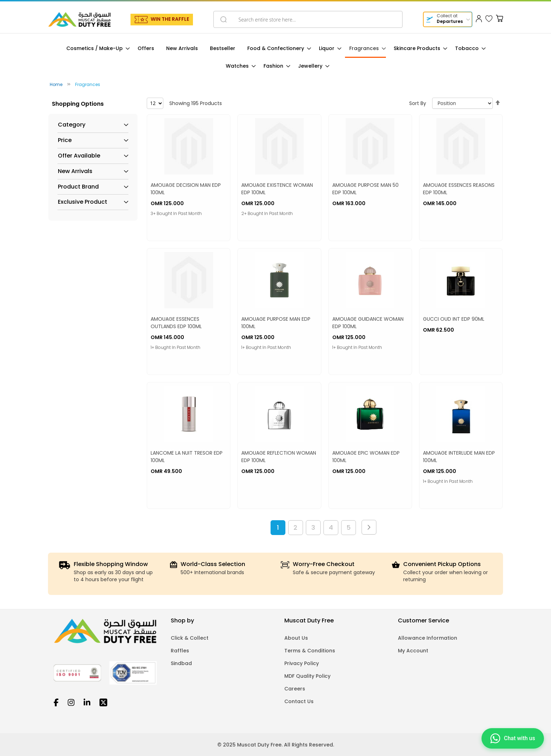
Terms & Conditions (310, 651)
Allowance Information (428, 638)
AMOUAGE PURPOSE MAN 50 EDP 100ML (365, 189)
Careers (295, 689)
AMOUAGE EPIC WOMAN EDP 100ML (366, 457)
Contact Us (299, 701)
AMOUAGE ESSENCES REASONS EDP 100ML (459, 189)
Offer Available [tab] (79, 156)
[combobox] (308, 19)
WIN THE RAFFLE (170, 19)
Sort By (418, 103)
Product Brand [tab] (78, 187)
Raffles (180, 651)
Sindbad (181, 663)
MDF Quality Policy (307, 676)
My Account (413, 651)
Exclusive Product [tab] (83, 202)
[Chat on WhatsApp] (513, 738)
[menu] (275, 57)
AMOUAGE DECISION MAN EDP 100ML (186, 189)
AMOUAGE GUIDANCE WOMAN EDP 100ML (368, 323)
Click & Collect (190, 638)
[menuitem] (96, 48)
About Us (296, 638)
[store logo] (79, 19)
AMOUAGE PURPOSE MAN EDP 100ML (276, 323)
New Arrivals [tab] (75, 171)
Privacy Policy (302, 663)
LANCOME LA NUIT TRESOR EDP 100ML (187, 457)
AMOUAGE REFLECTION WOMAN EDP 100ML (279, 457)
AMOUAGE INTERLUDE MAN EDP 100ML (459, 457)
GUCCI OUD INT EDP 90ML (454, 319)
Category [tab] (72, 125)
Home (57, 84)
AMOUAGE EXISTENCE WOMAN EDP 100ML (277, 189)
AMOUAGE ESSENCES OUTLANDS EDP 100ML (176, 323)
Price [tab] (65, 140)
